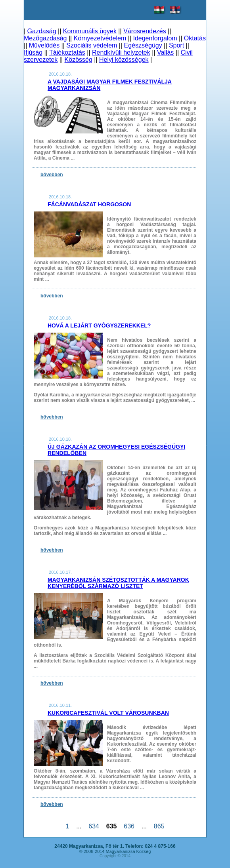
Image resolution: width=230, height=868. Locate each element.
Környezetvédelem (100, 38)
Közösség (79, 60)
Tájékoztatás (67, 52)
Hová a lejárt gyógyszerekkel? (99, 325)
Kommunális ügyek (90, 31)
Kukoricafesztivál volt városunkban (108, 713)
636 (129, 826)
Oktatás (195, 38)
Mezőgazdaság (45, 38)
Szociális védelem (92, 45)
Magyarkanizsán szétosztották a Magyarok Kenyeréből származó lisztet (118, 583)
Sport (176, 45)
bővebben (52, 175)
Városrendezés (145, 31)
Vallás (165, 52)
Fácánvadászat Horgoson (89, 204)
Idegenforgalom (155, 38)
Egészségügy (143, 45)
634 (94, 826)
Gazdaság (42, 31)
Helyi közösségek (124, 60)
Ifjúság (33, 52)
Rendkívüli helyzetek (121, 52)
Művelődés (44, 45)
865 (159, 826)
